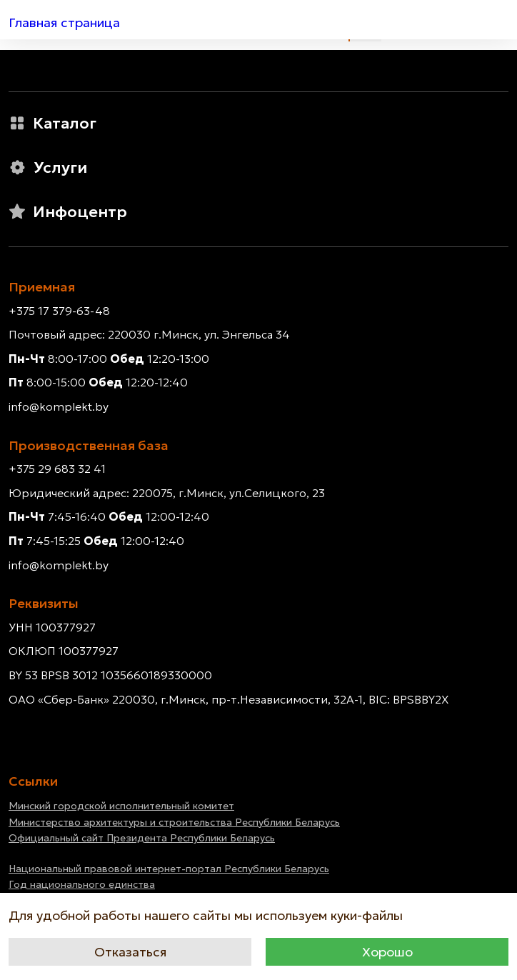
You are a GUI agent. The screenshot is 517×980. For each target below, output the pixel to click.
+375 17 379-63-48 (59, 311)
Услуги (48, 167)
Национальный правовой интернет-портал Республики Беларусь (169, 869)
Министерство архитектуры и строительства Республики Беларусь (174, 822)
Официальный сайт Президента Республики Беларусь (142, 838)
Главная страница (64, 22)
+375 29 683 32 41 (57, 469)
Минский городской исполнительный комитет (121, 806)
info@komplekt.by (59, 406)
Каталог (52, 123)
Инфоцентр (68, 212)
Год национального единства (82, 884)
